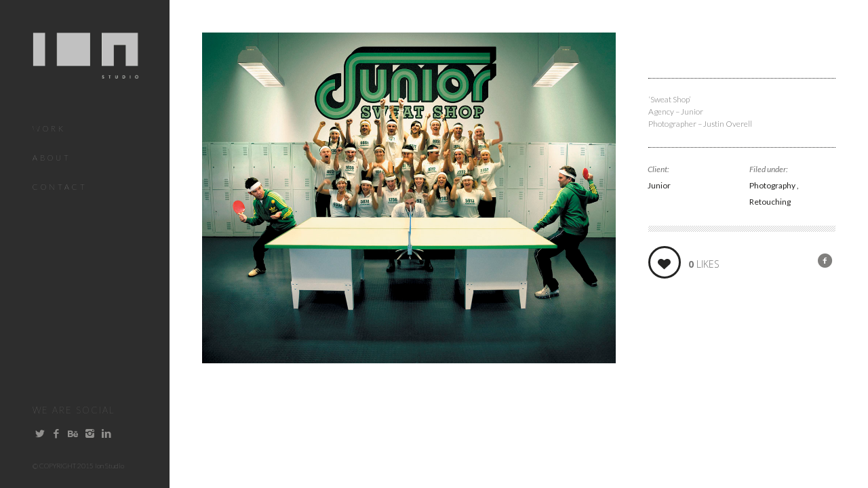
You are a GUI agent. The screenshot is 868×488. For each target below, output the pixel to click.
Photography (773, 185)
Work (49, 128)
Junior (659, 185)
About (52, 158)
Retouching (770, 202)
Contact (60, 187)
